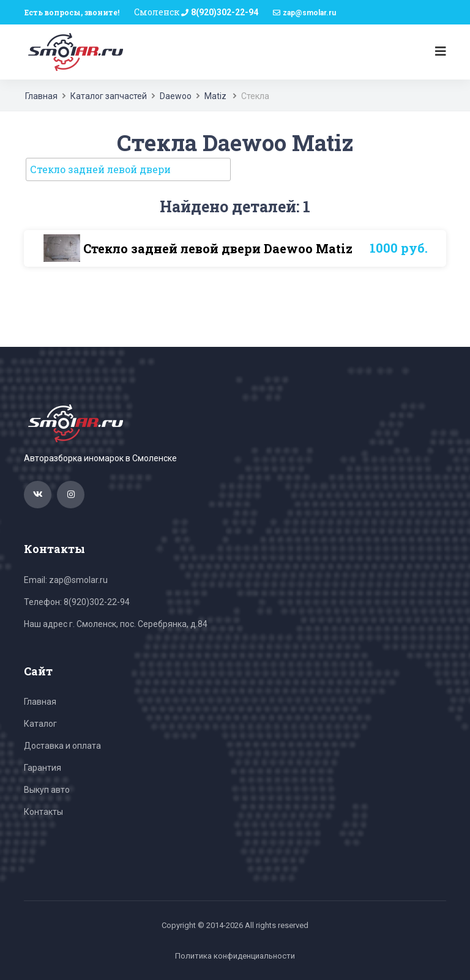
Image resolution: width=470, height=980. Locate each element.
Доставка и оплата (62, 746)
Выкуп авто (47, 790)
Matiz (216, 96)
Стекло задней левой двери (100, 169)
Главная (41, 96)
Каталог (40, 724)
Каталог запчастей (109, 96)
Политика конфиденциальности (235, 956)
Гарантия (43, 768)
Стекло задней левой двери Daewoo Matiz (218, 248)
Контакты (43, 812)
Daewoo (176, 96)
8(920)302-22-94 (225, 12)
